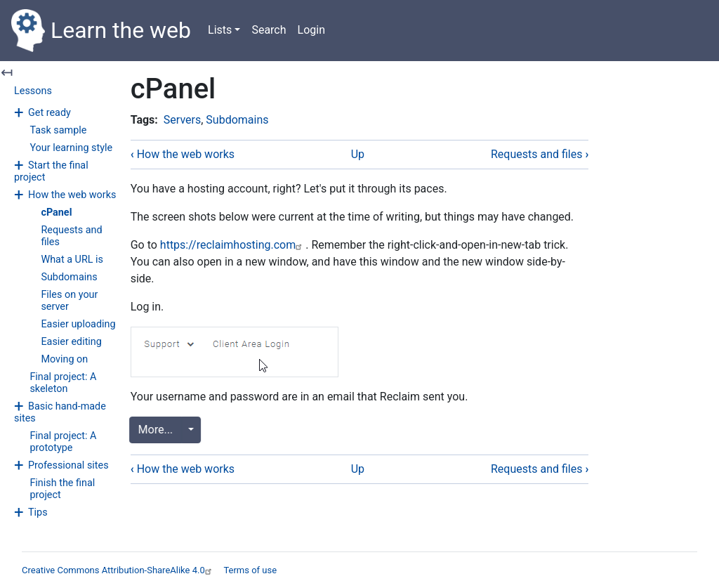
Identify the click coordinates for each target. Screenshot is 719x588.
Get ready (50, 113)
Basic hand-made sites (60, 412)
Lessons (33, 91)
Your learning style (71, 148)
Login (311, 30)
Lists (220, 30)
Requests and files (540, 154)
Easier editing (71, 342)
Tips (38, 512)
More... (158, 430)
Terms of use (250, 570)
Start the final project (51, 171)
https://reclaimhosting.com (233, 245)
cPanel (56, 213)
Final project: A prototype (63, 442)
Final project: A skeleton (63, 383)
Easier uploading (78, 324)
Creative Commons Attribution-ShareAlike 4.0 (118, 570)
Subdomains (69, 277)
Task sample (58, 130)
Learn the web (101, 31)
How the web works (72, 195)
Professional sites (68, 465)
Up (358, 154)
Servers (182, 120)
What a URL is (72, 260)
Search (269, 30)
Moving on (64, 359)
